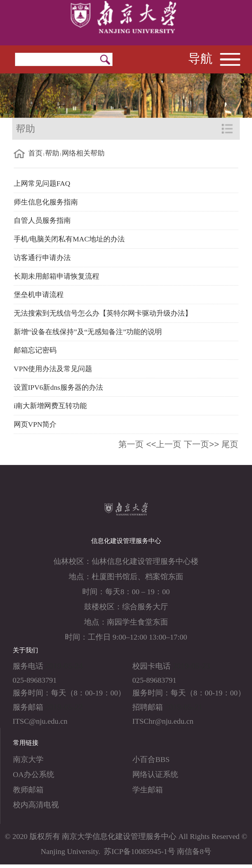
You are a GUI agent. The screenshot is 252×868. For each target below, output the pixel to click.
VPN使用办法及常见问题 (53, 369)
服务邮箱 (28, 707)
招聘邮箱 (148, 707)
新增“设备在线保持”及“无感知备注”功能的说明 (88, 332)
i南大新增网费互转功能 (50, 406)
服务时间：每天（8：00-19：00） (69, 693)
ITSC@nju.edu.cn (40, 721)
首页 (35, 153)
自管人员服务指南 (42, 220)
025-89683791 (35, 680)
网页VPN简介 (35, 424)
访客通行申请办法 (42, 258)
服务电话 (28, 666)
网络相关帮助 (83, 153)
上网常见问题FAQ (42, 183)
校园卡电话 (151, 666)
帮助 (52, 153)
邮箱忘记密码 (35, 350)
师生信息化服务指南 (46, 202)
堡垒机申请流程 (39, 295)
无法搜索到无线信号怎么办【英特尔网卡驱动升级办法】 (103, 313)
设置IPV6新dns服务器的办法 (58, 387)
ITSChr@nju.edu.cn (163, 721)
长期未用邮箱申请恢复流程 (57, 276)
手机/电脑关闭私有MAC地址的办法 (69, 239)
